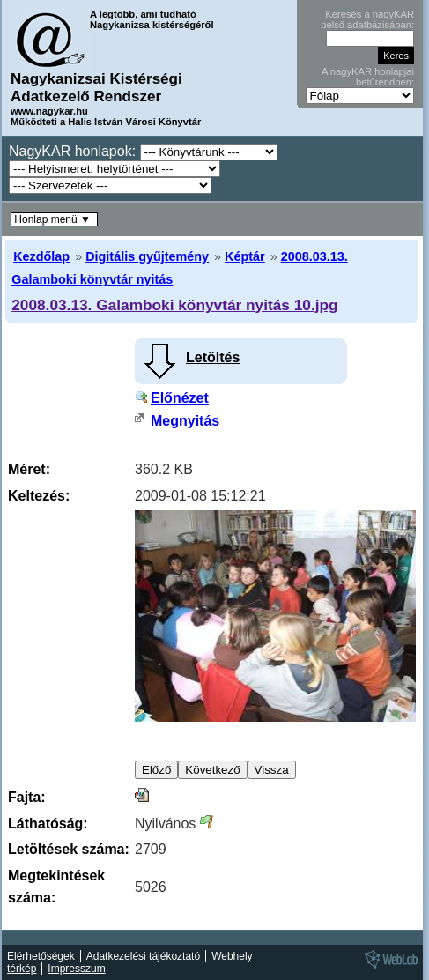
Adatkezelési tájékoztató (143, 956)
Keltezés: (39, 496)
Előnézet (180, 398)
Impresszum (76, 969)
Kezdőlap (41, 256)
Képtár (245, 256)
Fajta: (27, 797)
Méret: (29, 469)
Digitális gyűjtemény (147, 256)
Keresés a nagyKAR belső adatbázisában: (367, 19)
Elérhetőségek (41, 956)
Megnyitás (185, 421)
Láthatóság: (48, 824)
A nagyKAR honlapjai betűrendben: (368, 77)
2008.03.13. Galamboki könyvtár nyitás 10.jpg (174, 305)
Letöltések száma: (69, 849)
